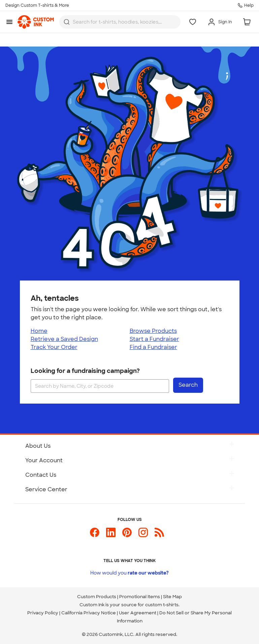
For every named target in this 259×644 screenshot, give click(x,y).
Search (188, 385)
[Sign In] (220, 22)
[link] (36, 22)
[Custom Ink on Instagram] (143, 535)
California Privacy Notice (89, 613)
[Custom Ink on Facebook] (95, 535)
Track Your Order (54, 347)
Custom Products (97, 597)
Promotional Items (140, 597)
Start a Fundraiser (154, 339)
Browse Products (153, 331)
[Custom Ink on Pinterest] (127, 535)
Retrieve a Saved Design (64, 339)
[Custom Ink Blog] (159, 535)
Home (39, 331)
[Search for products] (118, 22)
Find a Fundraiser (153, 347)
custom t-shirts (162, 605)
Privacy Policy (43, 613)
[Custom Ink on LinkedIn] (111, 535)
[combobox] (120, 22)
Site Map (172, 597)
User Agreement (138, 613)
